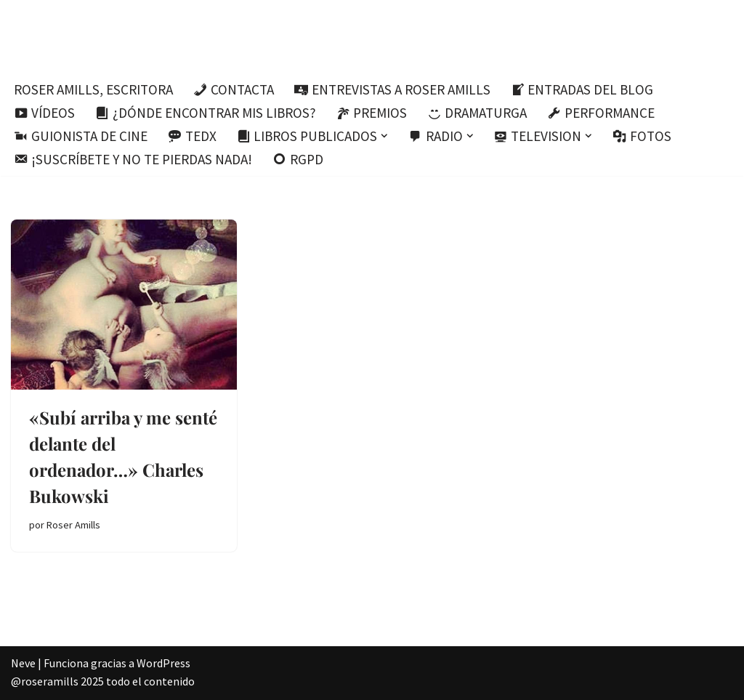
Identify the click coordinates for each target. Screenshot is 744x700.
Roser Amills (73, 525)
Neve (23, 663)
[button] (384, 136)
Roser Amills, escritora (93, 89)
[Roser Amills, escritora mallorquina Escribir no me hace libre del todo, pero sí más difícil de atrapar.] (372, 36)
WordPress (163, 663)
